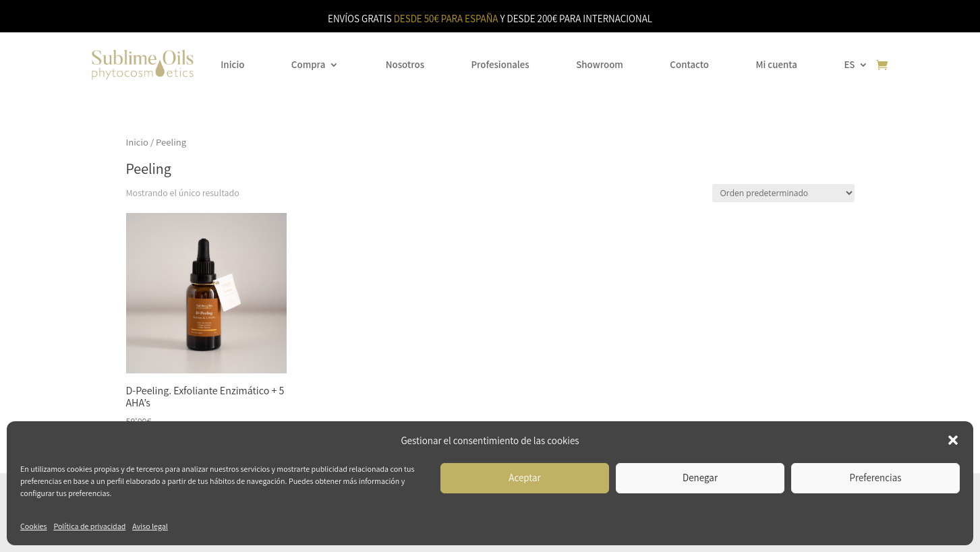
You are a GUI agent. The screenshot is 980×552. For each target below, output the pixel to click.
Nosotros (405, 64)
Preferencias (876, 478)
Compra (308, 64)
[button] (953, 440)
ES (849, 64)
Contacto (689, 64)
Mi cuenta (776, 64)
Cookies (33, 526)
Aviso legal (150, 526)
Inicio (232, 64)
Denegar (700, 478)
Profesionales (500, 64)
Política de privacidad (89, 526)
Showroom (600, 64)
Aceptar (524, 478)
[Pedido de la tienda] (783, 193)
